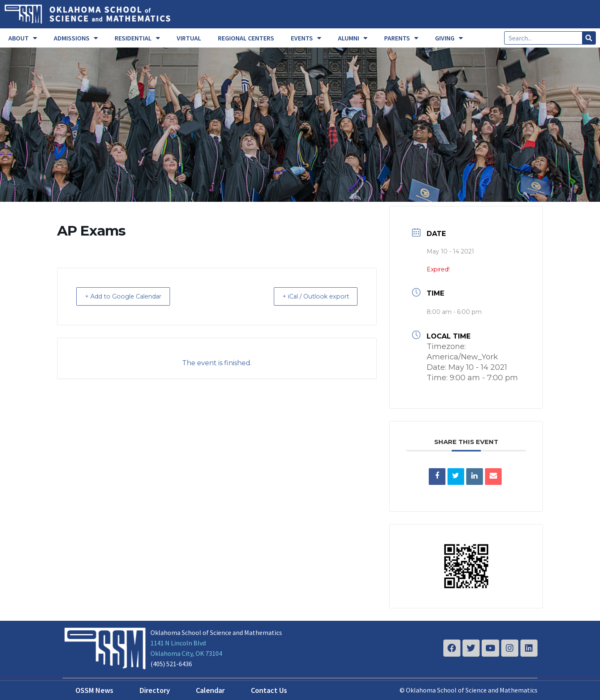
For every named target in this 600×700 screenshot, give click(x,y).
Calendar (210, 690)
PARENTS (401, 38)
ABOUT (23, 38)
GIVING (449, 38)
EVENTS (306, 38)
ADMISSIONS (76, 38)
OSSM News (94, 690)
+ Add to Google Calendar (129, 296)
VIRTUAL (189, 38)
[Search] (589, 38)
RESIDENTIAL (137, 38)
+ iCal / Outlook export (310, 296)
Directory (155, 690)
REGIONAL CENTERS (246, 38)
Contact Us (269, 690)
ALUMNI (353, 38)
